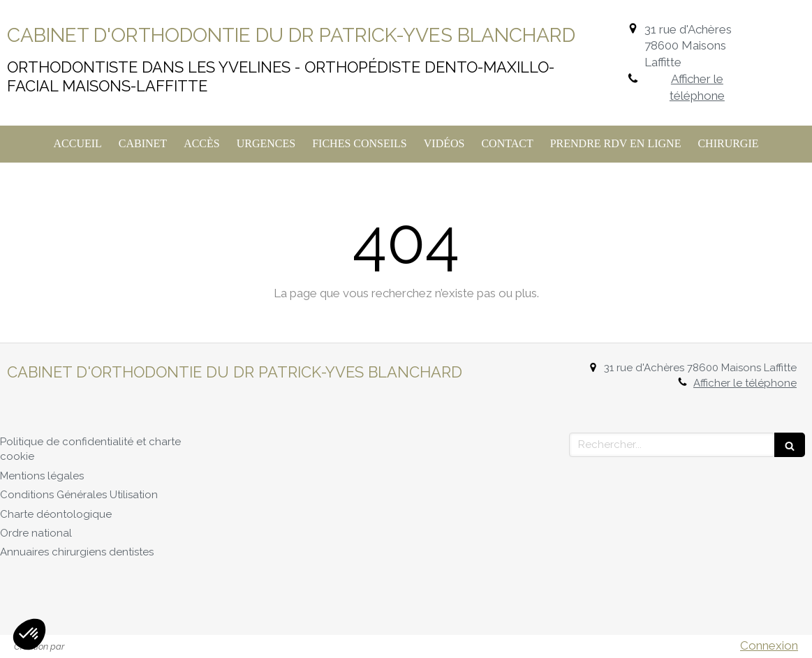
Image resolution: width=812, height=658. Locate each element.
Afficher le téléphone (697, 87)
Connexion (769, 645)
